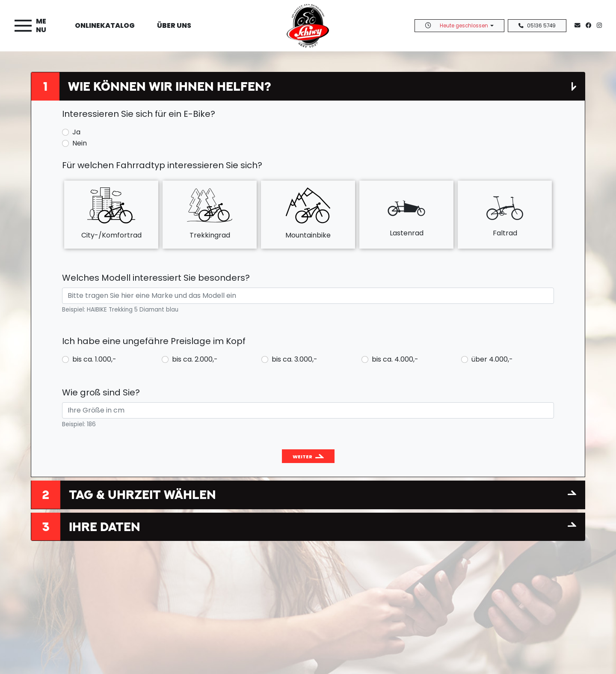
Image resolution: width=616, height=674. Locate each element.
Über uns (174, 25)
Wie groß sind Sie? (101, 392)
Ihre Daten (105, 527)
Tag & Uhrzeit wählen (142, 494)
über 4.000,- (492, 359)
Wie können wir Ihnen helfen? (169, 86)
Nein (80, 143)
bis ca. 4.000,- (395, 359)
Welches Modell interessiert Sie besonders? (156, 278)
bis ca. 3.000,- (295, 359)
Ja (76, 132)
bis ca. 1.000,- (94, 359)
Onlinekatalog (105, 25)
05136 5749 (537, 26)
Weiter (302, 457)
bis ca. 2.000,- (195, 359)
